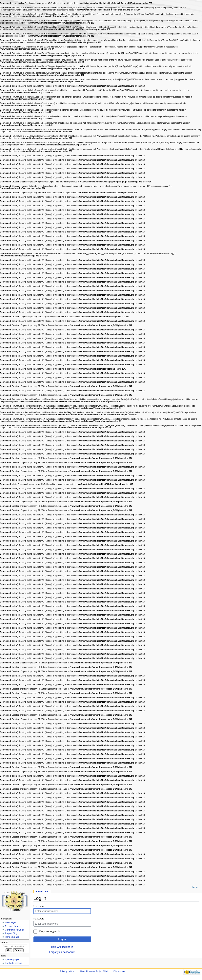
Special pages (12, 959)
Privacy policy (67, 971)
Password (39, 919)
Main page (10, 922)
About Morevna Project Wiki (94, 971)
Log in (62, 939)
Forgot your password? (62, 952)
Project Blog (11, 933)
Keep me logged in (50, 931)
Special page (42, 891)
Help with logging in (62, 947)
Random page (12, 937)
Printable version (13, 963)
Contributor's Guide (15, 930)
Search (5, 942)
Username (39, 906)
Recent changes (13, 926)
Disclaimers (119, 971)
